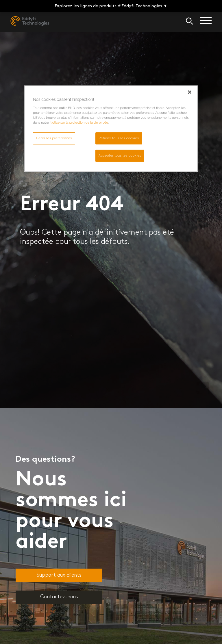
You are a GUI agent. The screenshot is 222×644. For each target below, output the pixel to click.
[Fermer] (190, 92)
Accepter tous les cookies (120, 155)
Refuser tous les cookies (119, 138)
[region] (111, 129)
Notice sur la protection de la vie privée (79, 123)
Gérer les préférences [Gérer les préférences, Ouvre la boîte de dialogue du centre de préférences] (54, 138)
